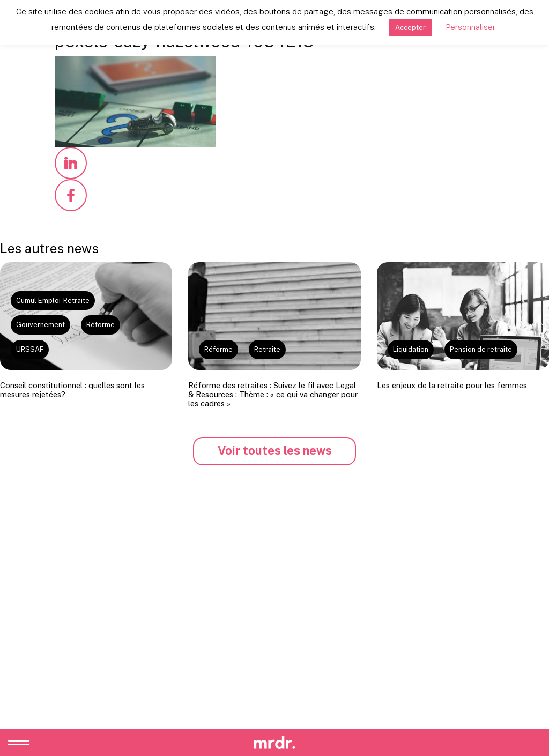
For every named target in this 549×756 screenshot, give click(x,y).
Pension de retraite (481, 349)
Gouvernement (40, 325)
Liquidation (411, 349)
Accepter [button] (410, 28)
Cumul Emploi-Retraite (53, 301)
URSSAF (30, 349)
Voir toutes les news (275, 450)
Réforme (101, 325)
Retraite (267, 349)
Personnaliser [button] (470, 27)
